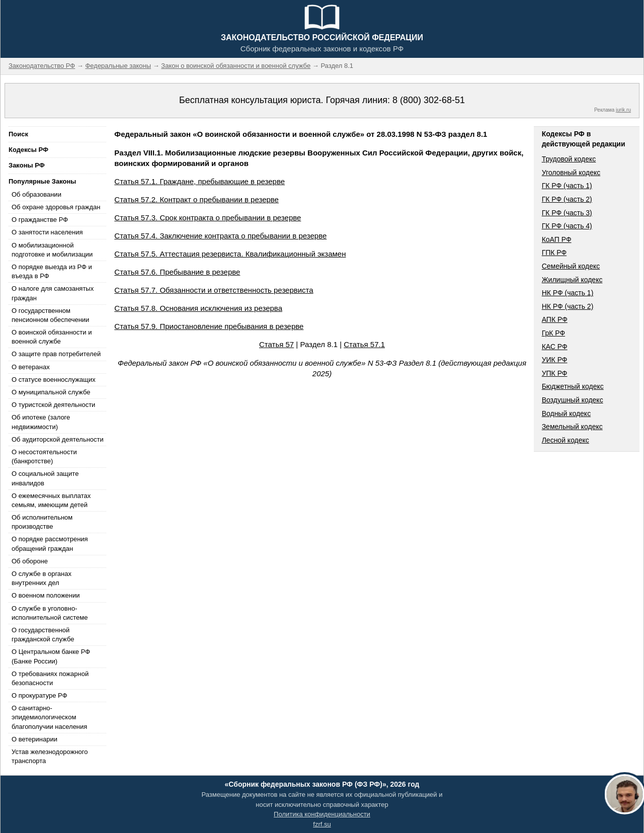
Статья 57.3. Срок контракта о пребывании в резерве (208, 218)
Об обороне (30, 561)
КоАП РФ (557, 239)
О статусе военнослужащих (54, 380)
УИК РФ (555, 360)
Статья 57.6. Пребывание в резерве (177, 272)
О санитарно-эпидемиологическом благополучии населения (49, 717)
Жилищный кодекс (572, 280)
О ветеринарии (34, 739)
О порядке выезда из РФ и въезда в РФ (52, 271)
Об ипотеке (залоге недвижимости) (41, 422)
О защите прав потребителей (56, 354)
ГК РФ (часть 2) (567, 199)
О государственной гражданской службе (43, 635)
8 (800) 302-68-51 (429, 100)
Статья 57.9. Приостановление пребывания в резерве (209, 326)
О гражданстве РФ (40, 220)
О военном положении (46, 595)
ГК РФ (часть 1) (567, 186)
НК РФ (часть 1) (568, 293)
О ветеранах (31, 367)
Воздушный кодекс (573, 400)
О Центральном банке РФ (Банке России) (51, 656)
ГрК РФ (553, 333)
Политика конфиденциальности (322, 814)
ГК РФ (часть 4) (567, 226)
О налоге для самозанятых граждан (53, 293)
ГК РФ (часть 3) (567, 213)
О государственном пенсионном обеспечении (50, 315)
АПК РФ (555, 319)
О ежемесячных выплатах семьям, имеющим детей (51, 500)
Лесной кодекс (566, 440)
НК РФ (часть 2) (568, 306)
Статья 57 (276, 344)
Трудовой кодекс (569, 159)
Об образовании (36, 194)
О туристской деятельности (53, 405)
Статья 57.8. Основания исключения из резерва (198, 308)
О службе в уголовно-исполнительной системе (50, 613)
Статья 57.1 (364, 344)
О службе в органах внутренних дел (42, 578)
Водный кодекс (567, 413)
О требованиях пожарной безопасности (50, 678)
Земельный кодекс (572, 427)
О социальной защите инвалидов (45, 478)
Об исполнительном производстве (42, 522)
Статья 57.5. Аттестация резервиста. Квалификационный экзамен (230, 254)
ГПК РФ (554, 253)
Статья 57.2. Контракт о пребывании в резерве (196, 199)
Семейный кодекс (571, 266)
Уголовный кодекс (571, 173)
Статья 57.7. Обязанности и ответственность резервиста (214, 290)
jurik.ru (623, 110)
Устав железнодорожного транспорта (50, 756)
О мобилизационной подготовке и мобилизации (52, 250)
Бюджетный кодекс (573, 386)
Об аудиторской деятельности (58, 439)
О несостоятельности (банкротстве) (44, 456)
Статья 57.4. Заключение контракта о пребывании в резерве (220, 236)
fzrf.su (322, 824)
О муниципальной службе (51, 392)
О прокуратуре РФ (39, 695)
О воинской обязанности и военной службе (52, 337)
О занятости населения (47, 232)
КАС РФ (555, 347)
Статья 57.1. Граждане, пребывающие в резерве (199, 181)
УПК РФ (555, 373)
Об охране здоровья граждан (56, 207)
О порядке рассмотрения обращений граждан (50, 544)
